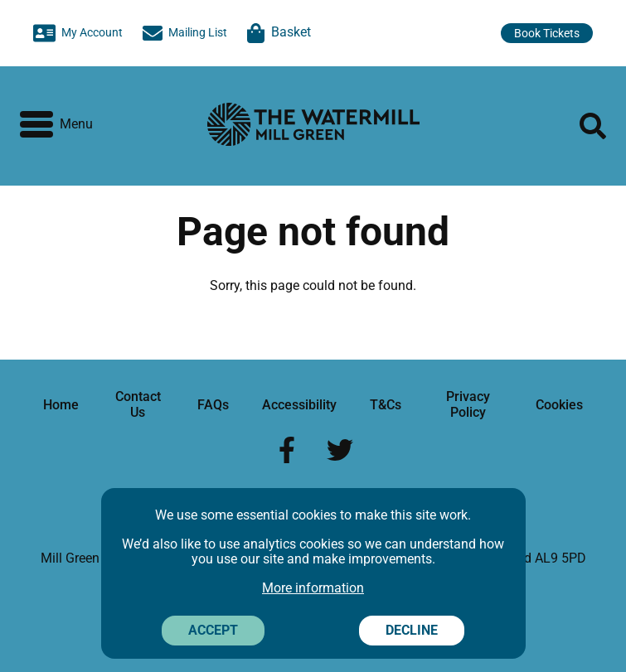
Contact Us (138, 404)
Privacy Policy (468, 404)
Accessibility (299, 405)
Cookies (559, 405)
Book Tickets (547, 33)
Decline (412, 630)
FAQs (213, 405)
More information (313, 588)
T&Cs (386, 405)
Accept (213, 630)
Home (61, 405)
